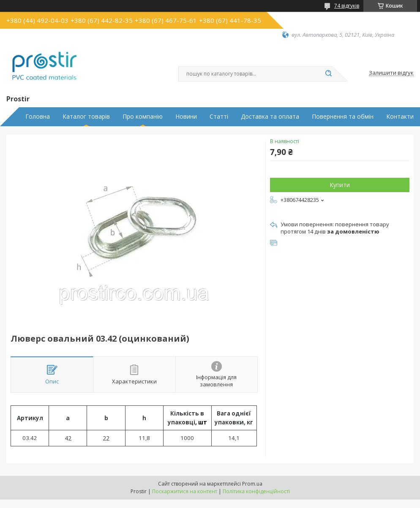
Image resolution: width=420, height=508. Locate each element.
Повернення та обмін (343, 117)
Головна (38, 117)
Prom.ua (252, 484)
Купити (340, 185)
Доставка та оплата (270, 117)
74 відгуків (347, 6)
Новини (186, 117)
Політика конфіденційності (256, 491)
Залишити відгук (391, 73)
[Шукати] (328, 74)
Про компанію (143, 117)
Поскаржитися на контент (185, 491)
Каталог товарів (86, 117)
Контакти (400, 117)
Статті (219, 117)
